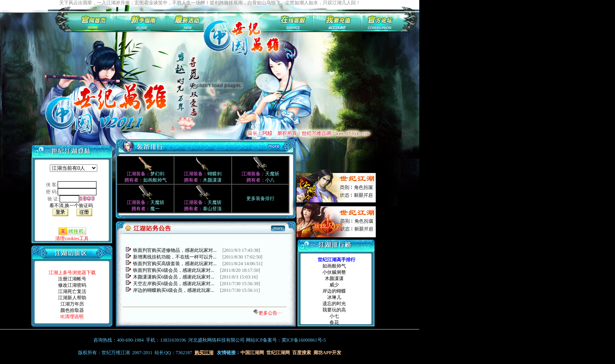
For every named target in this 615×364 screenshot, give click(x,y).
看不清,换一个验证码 (71, 206)
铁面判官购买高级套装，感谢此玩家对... (175, 264)
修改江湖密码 (72, 285)
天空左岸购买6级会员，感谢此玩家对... (174, 284)
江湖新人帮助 (72, 298)
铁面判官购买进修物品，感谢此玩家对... (175, 250)
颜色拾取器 (72, 310)
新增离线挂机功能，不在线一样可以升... (175, 257)
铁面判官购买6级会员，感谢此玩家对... (174, 270)
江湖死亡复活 (72, 291)
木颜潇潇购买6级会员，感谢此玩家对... (174, 277)
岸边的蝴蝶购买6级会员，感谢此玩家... (174, 290)
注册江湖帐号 (72, 279)
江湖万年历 (72, 304)
